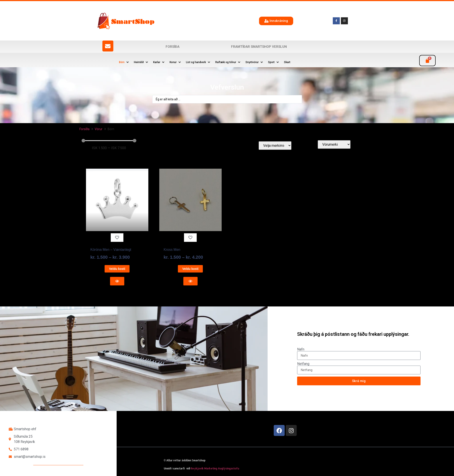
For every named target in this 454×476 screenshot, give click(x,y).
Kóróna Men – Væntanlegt (111, 250)
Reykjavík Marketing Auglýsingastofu (215, 468)
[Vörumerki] (334, 144)
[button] (124, 62)
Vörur (99, 129)
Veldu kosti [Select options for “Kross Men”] (190, 269)
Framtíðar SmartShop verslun (259, 47)
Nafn (301, 349)
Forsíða (173, 47)
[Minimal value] (109, 141)
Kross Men (172, 250)
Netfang (303, 364)
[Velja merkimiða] (275, 146)
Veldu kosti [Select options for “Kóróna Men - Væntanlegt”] (117, 269)
